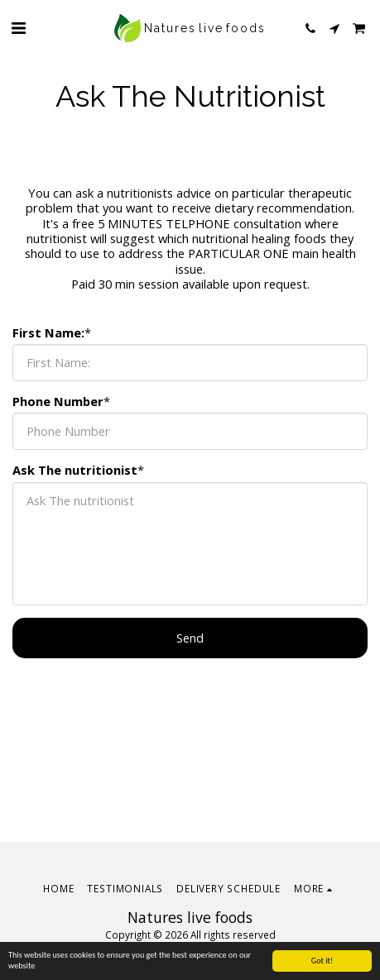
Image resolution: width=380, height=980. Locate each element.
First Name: (48, 332)
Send (190, 638)
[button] (18, 28)
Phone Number (58, 401)
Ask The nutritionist (75, 470)
